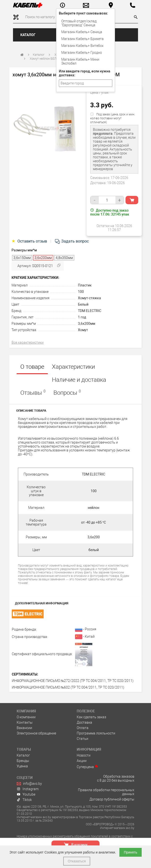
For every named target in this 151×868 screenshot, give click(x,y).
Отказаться (77, 861)
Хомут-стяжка (89, 298)
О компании (26, 717)
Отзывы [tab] (33, 393)
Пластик (85, 285)
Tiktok (24, 800)
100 (81, 292)
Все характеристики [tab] (28, 342)
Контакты (25, 722)
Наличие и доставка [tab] (79, 380)
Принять (131, 852)
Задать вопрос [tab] (72, 241)
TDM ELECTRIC (90, 311)
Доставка (84, 722)
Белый (83, 304)
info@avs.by (29, 784)
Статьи (82, 739)
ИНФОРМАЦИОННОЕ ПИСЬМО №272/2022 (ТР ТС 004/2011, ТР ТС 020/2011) (73, 681)
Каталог (28, 35)
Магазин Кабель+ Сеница (82, 32)
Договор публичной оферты (112, 799)
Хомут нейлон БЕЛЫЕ (45, 59)
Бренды (23, 761)
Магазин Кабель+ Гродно (82, 53)
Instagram (28, 789)
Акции (82, 761)
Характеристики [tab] (73, 367)
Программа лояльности (96, 733)
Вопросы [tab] (67, 393)
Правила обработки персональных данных (106, 792)
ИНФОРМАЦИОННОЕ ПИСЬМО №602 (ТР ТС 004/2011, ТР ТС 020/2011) (68, 687)
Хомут (83, 330)
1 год (82, 317)
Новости (84, 755)
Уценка (22, 766)
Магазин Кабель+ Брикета (82, 39)
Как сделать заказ (91, 717)
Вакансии (24, 728)
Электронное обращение (36, 733)
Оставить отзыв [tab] (30, 241)
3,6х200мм (87, 324)
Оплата (83, 728)
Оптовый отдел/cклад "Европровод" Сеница (79, 23)
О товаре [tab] (32, 367)
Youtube (26, 794)
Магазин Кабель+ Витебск (82, 46)
